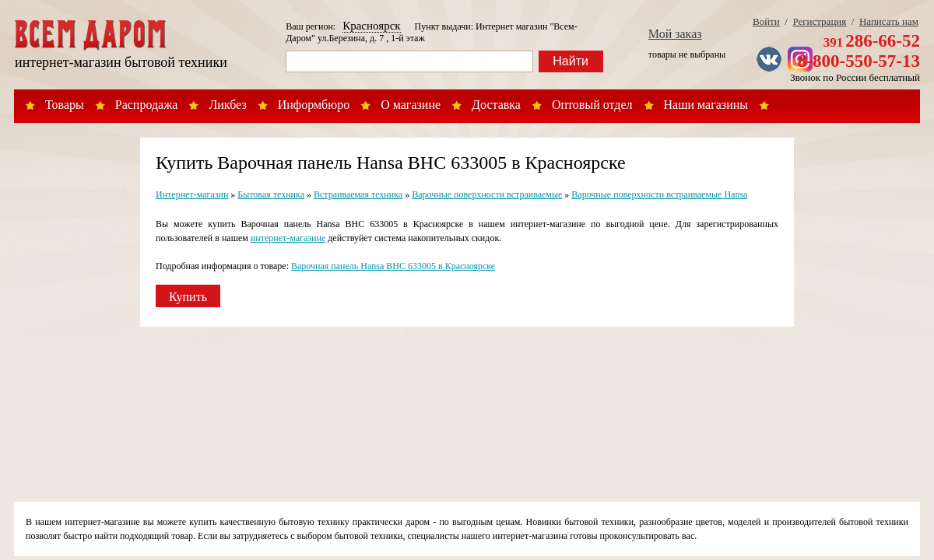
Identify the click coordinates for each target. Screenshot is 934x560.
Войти (766, 21)
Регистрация (819, 21)
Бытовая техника (271, 194)
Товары (65, 105)
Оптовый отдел (592, 105)
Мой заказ (675, 34)
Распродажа (147, 105)
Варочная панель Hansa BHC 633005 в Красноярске (393, 266)
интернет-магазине (288, 238)
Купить (188, 297)
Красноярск (371, 26)
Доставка (496, 105)
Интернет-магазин (192, 194)
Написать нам (889, 21)
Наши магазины (706, 105)
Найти (571, 61)
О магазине (411, 105)
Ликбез (227, 105)
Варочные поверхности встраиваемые (487, 194)
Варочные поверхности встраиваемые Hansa (659, 194)
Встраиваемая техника (358, 194)
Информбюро (314, 105)
